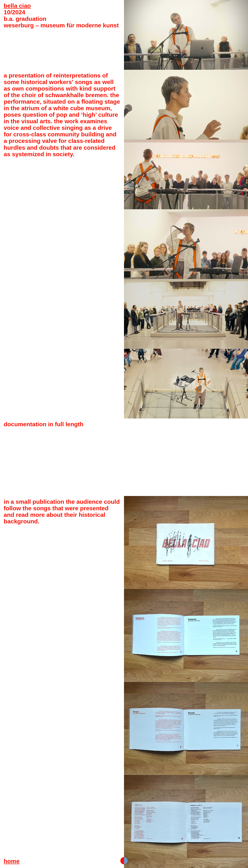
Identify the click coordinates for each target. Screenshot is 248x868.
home (12, 861)
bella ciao (17, 6)
